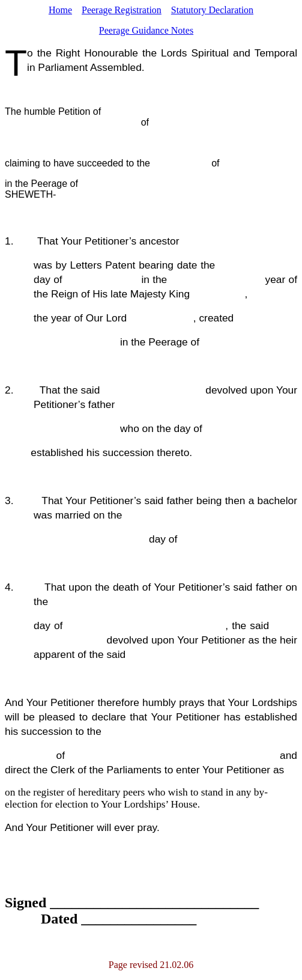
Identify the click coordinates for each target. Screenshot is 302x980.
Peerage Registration (122, 10)
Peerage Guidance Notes (146, 30)
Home (60, 10)
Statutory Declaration (212, 10)
